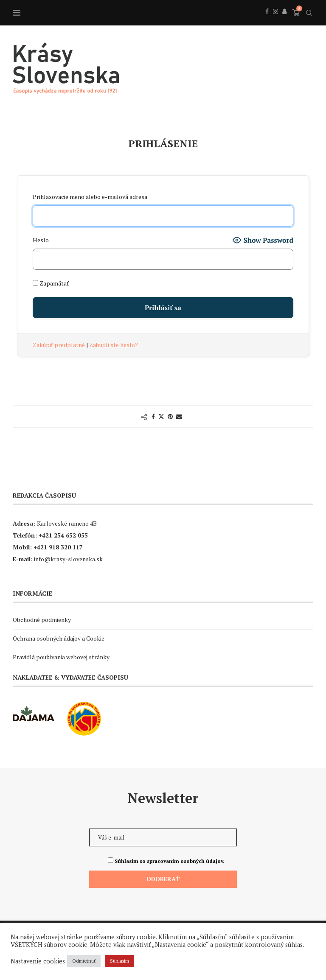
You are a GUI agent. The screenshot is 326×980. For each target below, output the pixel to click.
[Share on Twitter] (161, 416)
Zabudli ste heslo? (114, 345)
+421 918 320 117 (58, 547)
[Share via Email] (179, 416)
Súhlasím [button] (119, 961)
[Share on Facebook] (153, 416)
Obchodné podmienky (42, 620)
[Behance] (284, 21)
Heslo (41, 240)
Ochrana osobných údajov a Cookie (59, 638)
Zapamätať (51, 283)
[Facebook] (267, 21)
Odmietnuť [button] (84, 961)
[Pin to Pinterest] (170, 416)
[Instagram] (275, 21)
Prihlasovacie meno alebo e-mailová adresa (90, 197)
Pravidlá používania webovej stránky (61, 657)
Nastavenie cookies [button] (38, 961)
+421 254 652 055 (63, 535)
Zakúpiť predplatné (59, 345)
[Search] (309, 13)
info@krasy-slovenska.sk (68, 559)
